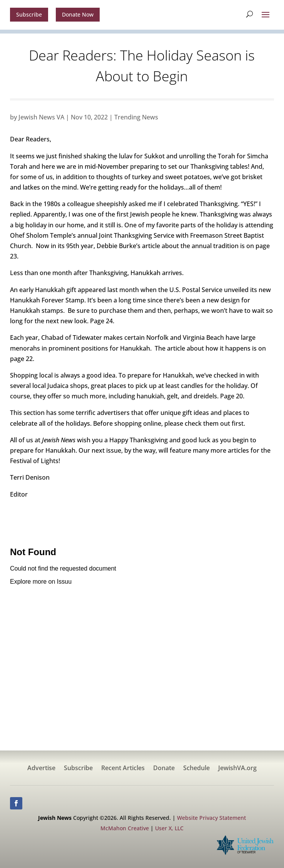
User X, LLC (169, 828)
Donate (164, 769)
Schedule (196, 769)
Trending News (136, 117)
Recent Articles (123, 769)
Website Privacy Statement (211, 818)
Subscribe (29, 14)
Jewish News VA (41, 117)
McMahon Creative (125, 828)
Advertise (41, 769)
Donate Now (78, 14)
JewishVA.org (237, 769)
